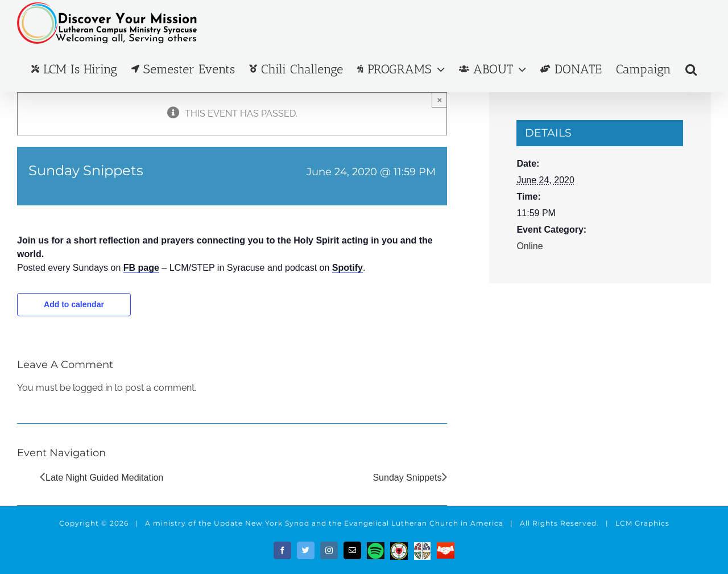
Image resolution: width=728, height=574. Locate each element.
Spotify (348, 268)
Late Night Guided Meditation (104, 478)
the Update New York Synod (254, 523)
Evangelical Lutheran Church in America (424, 523)
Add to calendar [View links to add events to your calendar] (74, 304)
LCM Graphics (642, 523)
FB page (141, 268)
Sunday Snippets (407, 478)
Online (530, 246)
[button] (691, 69)
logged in (92, 388)
